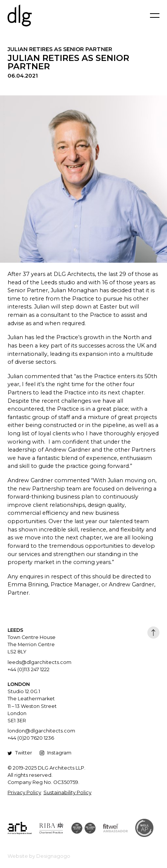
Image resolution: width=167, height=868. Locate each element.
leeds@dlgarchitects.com (39, 662)
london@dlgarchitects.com (41, 731)
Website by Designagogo (39, 856)
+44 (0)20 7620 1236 (31, 738)
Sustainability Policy (67, 792)
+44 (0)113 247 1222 (29, 669)
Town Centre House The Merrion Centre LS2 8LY (32, 644)
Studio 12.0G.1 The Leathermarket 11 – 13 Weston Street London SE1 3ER (32, 706)
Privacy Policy (24, 792)
